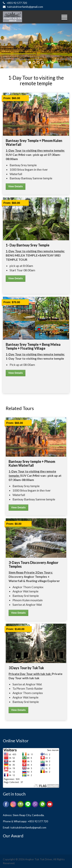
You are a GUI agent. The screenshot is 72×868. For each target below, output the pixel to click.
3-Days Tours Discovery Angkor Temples (34, 564)
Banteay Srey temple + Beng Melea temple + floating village (33, 346)
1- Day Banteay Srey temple (28, 245)
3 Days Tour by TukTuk (26, 668)
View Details (16, 186)
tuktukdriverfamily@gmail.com (23, 7)
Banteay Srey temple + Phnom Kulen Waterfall (34, 143)
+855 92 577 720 (15, 3)
